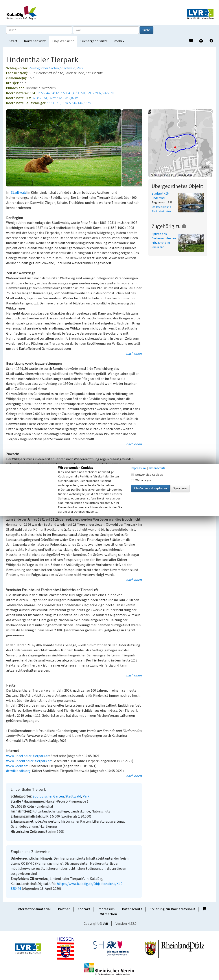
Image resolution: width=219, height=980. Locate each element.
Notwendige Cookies (147, 475)
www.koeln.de (17, 766)
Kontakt (84, 909)
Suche (146, 30)
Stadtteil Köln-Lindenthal (161, 196)
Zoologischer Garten (44, 68)
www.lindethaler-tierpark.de (28, 756)
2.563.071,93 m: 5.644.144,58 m (68, 103)
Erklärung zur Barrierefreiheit (172, 909)
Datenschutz (132, 909)
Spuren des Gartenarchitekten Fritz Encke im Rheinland (164, 241)
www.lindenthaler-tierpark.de (29, 761)
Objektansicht (63, 41)
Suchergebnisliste (94, 41)
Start (13, 41)
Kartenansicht (35, 41)
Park (80, 68)
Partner (64, 909)
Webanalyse (141, 480)
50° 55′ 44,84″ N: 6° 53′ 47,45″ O (58, 93)
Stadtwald (68, 68)
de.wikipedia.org (18, 771)
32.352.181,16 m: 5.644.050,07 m (55, 98)
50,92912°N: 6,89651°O (98, 93)
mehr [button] (119, 41)
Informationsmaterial (34, 909)
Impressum (106, 909)
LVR (105, 924)
